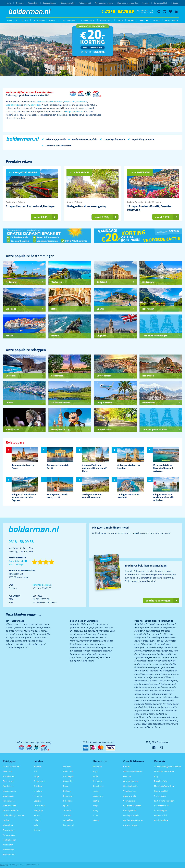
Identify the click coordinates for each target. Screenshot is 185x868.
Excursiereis (39, 20)
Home (9, 3)
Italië (36, 825)
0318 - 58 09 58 (117, 12)
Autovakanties (9, 806)
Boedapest (97, 781)
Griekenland (39, 806)
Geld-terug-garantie (53, 139)
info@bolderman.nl (43, 585)
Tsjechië (67, 815)
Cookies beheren (131, 825)
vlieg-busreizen (13, 105)
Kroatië (37, 830)
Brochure (20, 3)
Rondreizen (8, 786)
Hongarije (38, 810)
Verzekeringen (130, 791)
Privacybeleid (129, 810)
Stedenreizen (9, 854)
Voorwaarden (129, 801)
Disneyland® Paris (11, 810)
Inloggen (175, 3)
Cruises (6, 820)
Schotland (68, 801)
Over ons (127, 776)
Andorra (37, 766)
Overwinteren (9, 830)
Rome (95, 815)
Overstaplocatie (68, 3)
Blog (156, 776)
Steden (25, 20)
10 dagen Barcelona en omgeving (86, 206)
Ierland (37, 815)
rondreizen (70, 101)
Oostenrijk (68, 781)
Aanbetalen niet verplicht (82, 139)
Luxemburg (98, 796)
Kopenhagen (98, 786)
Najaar (131, 20)
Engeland (38, 791)
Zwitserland (69, 825)
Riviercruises (9, 801)
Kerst (144, 20)
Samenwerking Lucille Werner (168, 766)
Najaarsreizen (9, 835)
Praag (95, 810)
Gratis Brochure (161, 820)
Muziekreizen (69, 20)
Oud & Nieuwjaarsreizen (14, 815)
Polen (66, 786)
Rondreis (54, 20)
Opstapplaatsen (50, 3)
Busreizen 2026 (161, 781)
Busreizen (12, 20)
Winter (157, 20)
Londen (96, 791)
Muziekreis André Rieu (164, 771)
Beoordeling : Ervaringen (18, 563)
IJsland (37, 820)
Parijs (95, 806)
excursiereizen (56, 101)
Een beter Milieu (161, 806)
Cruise (120, 20)
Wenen (96, 820)
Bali (35, 771)
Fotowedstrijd (85, 3)
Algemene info (130, 796)
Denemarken (39, 781)
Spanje (66, 806)
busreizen (43, 101)
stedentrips (82, 101)
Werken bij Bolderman (133, 771)
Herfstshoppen (9, 840)
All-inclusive (106, 20)
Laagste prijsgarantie (112, 139)
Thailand (67, 810)
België (36, 776)
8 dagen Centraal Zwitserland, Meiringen (30, 206)
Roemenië (68, 796)
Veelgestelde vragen (104, 3)
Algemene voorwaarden (128, 3)
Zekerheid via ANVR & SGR (56, 145)
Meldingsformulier (131, 815)
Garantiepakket (160, 3)
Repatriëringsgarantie (140, 139)
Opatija (96, 801)
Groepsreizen (160, 796)
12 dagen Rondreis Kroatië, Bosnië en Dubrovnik (150, 208)
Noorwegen (68, 776)
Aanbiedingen (171, 20)
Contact (146, 3)
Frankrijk (38, 796)
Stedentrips (8, 781)
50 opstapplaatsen (74, 111)
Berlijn (95, 776)
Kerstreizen (8, 845)
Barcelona (97, 766)
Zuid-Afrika (68, 820)
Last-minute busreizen (164, 801)
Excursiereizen (9, 791)
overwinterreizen (32, 105)
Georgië (37, 801)
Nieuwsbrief (33, 3)
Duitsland (38, 786)
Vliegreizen (88, 20)
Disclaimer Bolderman (133, 820)
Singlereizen (8, 796)
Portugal (67, 791)
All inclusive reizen (11, 766)
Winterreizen (9, 850)
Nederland (68, 771)
